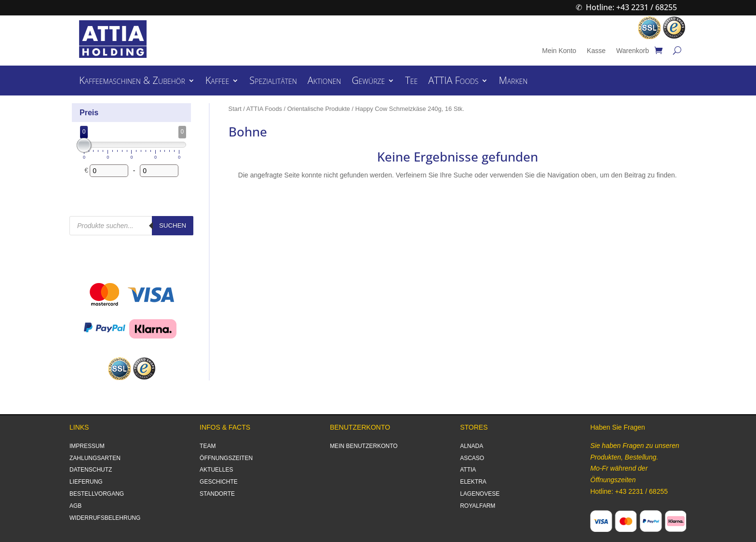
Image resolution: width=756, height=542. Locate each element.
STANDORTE (217, 494)
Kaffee (217, 82)
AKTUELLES (216, 470)
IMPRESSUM (87, 446)
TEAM (208, 446)
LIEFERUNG (86, 482)
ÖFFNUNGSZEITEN (226, 458)
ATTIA (468, 470)
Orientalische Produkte (319, 109)
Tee (411, 82)
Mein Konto (559, 51)
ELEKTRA (473, 482)
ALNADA (472, 446)
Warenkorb (633, 51)
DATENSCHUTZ (91, 470)
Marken (513, 82)
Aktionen (324, 82)
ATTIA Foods (453, 82)
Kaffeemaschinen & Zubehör (132, 82)
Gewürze (368, 82)
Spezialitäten (273, 82)
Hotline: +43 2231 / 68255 (631, 7)
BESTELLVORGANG (97, 494)
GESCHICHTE (219, 482)
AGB (75, 506)
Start (235, 109)
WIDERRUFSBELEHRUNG (105, 518)
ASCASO (472, 458)
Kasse (596, 51)
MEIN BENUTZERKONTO (364, 446)
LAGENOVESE (480, 494)
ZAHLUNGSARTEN (95, 458)
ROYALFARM (478, 506)
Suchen (173, 225)
